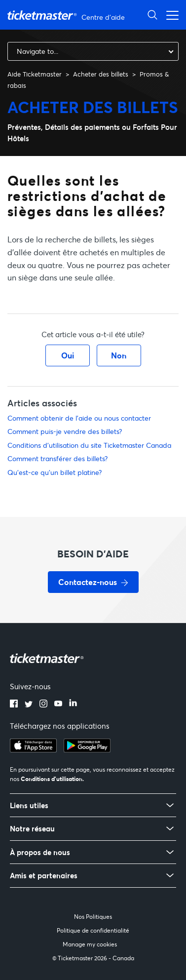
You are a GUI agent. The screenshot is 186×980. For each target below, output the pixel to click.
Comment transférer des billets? (57, 458)
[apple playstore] (33, 749)
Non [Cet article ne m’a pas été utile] (119, 355)
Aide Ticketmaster (35, 74)
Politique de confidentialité (93, 930)
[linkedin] (73, 705)
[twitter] (29, 705)
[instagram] (43, 705)
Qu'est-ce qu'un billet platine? (55, 472)
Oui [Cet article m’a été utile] (68, 355)
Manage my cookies (90, 944)
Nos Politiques (93, 917)
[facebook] (14, 705)
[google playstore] (87, 749)
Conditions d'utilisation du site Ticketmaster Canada (89, 445)
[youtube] (58, 705)
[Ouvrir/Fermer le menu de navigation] (170, 15)
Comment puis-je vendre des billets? (65, 431)
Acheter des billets (101, 74)
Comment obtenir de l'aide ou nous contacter (79, 418)
